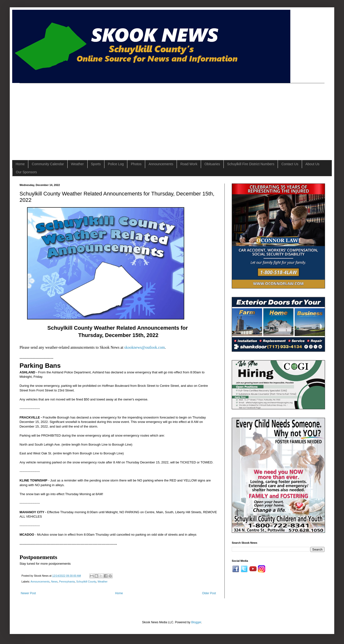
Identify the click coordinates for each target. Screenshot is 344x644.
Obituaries (212, 164)
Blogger (196, 622)
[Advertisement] (101, 117)
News (54, 582)
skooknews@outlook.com (144, 347)
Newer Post (28, 593)
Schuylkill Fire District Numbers (251, 164)
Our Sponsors (26, 172)
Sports (96, 164)
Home (20, 164)
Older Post (209, 593)
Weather (77, 164)
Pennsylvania (67, 582)
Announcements (161, 164)
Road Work (189, 164)
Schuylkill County (86, 582)
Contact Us (290, 164)
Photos (136, 164)
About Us (313, 164)
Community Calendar (48, 164)
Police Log (116, 164)
